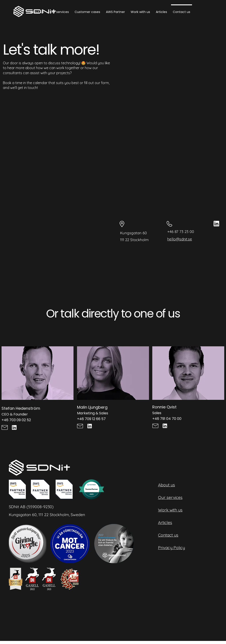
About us (167, 485)
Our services (170, 497)
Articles (165, 522)
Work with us (170, 510)
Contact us (168, 535)
